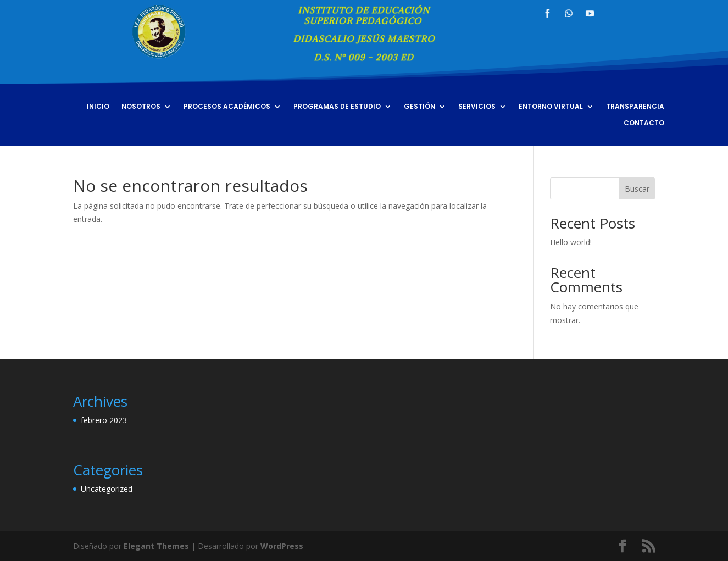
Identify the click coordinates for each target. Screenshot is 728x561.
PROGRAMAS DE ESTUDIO (337, 107)
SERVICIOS (477, 107)
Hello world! (571, 242)
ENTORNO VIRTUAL (551, 107)
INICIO (98, 107)
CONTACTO (644, 123)
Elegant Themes (156, 546)
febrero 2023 (104, 420)
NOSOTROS (141, 107)
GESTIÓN (419, 107)
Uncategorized (107, 489)
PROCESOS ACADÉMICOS (227, 107)
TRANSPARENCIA (635, 107)
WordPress (282, 546)
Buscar (637, 189)
